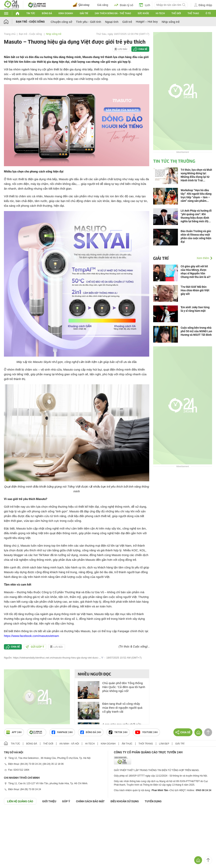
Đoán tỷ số (124, 5)
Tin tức (31, 13)
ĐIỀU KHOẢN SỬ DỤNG (125, 801)
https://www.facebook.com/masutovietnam (31, 636)
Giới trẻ (127, 22)
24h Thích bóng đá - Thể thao (113, 13)
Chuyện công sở (61, 22)
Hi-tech (160, 13)
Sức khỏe (143, 13)
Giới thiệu (49, 801)
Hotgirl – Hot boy (147, 22)
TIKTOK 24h (118, 732)
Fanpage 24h (62, 732)
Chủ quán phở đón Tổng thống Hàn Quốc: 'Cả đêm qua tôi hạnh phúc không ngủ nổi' (124, 687)
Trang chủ (10, 34)
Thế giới (176, 13)
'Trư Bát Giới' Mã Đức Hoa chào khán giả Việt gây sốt (195, 290)
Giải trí (84, 13)
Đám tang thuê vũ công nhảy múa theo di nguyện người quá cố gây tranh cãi (122, 708)
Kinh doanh (66, 13)
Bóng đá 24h (91, 732)
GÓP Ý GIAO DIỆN (12, 814)
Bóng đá (47, 13)
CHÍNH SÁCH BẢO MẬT (90, 801)
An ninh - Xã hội (69, 744)
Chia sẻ (143, 49)
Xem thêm (203, 258)
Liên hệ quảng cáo (20, 801)
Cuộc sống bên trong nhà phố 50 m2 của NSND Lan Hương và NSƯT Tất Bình (196, 331)
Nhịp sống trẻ (170, 22)
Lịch (145, 5)
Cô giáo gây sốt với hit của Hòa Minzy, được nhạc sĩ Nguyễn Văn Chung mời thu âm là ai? (196, 272)
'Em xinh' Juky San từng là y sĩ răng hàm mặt (195, 309)
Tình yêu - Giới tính (89, 22)
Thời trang (146, 744)
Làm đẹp (164, 744)
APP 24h (14, 732)
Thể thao (193, 13)
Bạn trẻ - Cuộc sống (30, 22)
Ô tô (208, 13)
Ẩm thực (127, 744)
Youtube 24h (146, 732)
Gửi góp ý (35, 647)
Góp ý (66, 801)
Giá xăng (103, 5)
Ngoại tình (112, 22)
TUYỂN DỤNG (153, 801)
